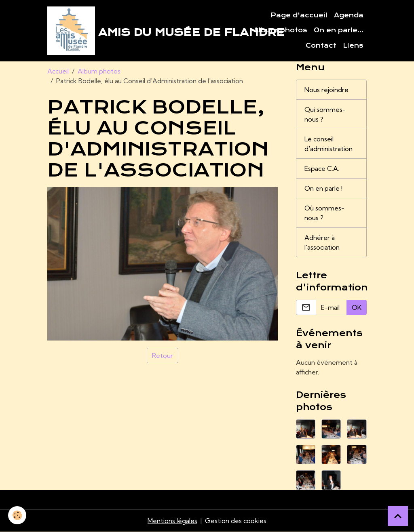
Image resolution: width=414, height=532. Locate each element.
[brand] (142, 31)
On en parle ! (323, 188)
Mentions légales (172, 521)
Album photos (280, 30)
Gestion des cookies (236, 521)
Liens (353, 46)
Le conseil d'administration (328, 144)
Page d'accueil (299, 15)
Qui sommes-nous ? (325, 114)
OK (357, 307)
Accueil (58, 71)
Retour (163, 355)
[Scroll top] (398, 516)
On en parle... (339, 30)
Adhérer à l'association (322, 242)
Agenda (349, 15)
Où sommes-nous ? (324, 213)
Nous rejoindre (326, 90)
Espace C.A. (322, 168)
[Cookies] (17, 515)
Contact (321, 46)
